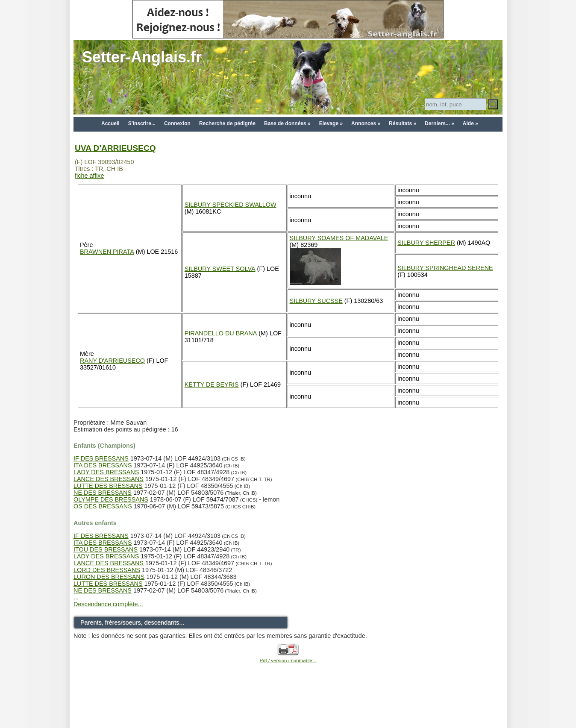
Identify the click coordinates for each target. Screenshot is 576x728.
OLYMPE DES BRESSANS (111, 499)
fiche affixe (90, 176)
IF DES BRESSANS (101, 458)
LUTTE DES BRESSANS (108, 486)
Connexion (177, 123)
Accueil (110, 123)
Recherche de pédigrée (227, 123)
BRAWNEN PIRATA (107, 252)
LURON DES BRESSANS (109, 577)
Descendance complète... (108, 604)
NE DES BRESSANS (103, 493)
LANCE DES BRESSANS (109, 479)
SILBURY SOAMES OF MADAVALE (339, 238)
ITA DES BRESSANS (103, 465)
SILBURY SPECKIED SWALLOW (231, 205)
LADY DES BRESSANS (106, 472)
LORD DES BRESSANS (107, 570)
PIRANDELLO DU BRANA (221, 333)
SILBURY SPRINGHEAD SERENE (445, 268)
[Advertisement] (288, 707)
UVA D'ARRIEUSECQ (115, 148)
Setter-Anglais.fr (142, 57)
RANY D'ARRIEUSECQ (112, 361)
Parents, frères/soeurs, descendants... (132, 622)
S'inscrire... (142, 123)
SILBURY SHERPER (426, 243)
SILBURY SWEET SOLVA (220, 269)
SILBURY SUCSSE (316, 301)
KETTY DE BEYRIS (212, 385)
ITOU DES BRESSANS (106, 549)
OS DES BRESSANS (103, 506)
